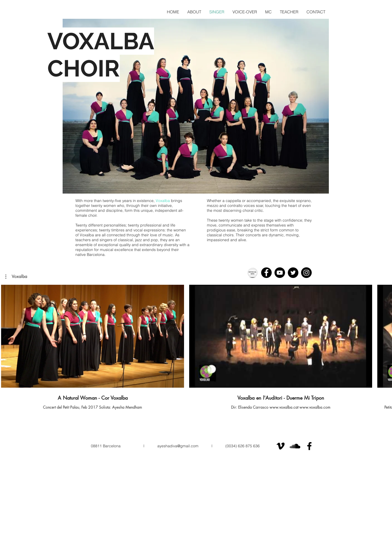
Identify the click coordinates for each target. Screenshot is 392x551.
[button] (16, 277)
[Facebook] (266, 273)
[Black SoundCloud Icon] (295, 446)
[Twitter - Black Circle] (293, 273)
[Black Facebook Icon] (309, 446)
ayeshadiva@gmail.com (178, 446)
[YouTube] (280, 273)
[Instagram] (306, 273)
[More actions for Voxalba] (16, 277)
